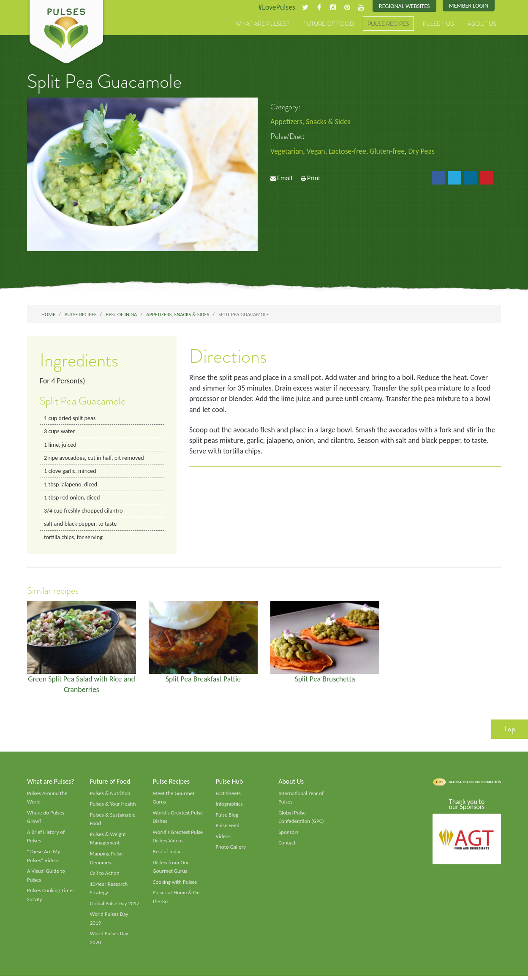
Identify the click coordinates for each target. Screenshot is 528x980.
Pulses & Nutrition (110, 795)
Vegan (317, 152)
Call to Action (105, 877)
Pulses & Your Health (113, 806)
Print (314, 178)
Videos (223, 839)
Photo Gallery (231, 850)
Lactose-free (348, 152)
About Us (482, 24)
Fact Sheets (228, 795)
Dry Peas (423, 152)
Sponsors (288, 835)
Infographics (229, 806)
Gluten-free (389, 152)
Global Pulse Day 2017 (115, 907)
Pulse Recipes (388, 24)
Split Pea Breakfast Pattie (203, 681)
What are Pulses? (263, 24)
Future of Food (329, 24)
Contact (287, 846)
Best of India (167, 855)
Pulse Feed (227, 828)
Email (285, 178)
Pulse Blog (227, 817)
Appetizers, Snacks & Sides (311, 122)
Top (510, 731)
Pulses (66, 33)
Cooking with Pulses (175, 885)
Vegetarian (287, 152)
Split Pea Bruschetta (325, 681)
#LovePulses (275, 7)
